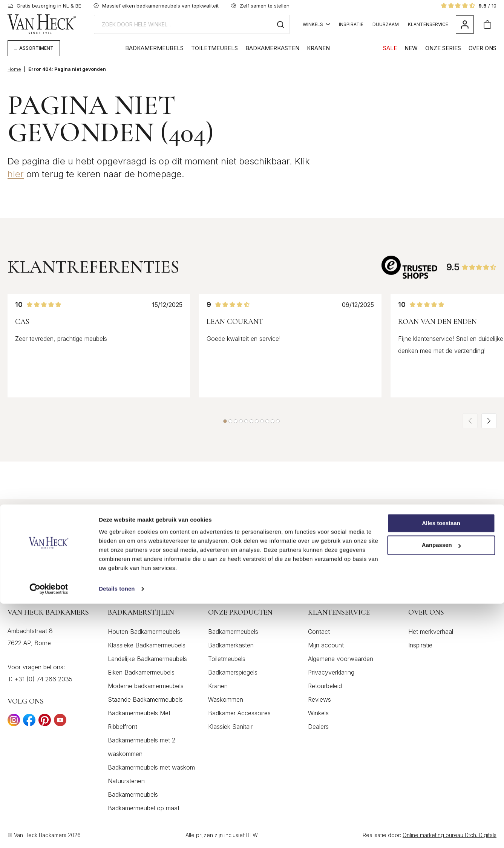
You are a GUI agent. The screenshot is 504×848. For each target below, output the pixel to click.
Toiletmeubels (214, 48)
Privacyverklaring (331, 673)
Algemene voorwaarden (341, 660)
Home (14, 69)
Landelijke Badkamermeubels (147, 660)
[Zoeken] (280, 24)
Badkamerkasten (272, 48)
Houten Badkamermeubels (144, 633)
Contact (319, 633)
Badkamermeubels (154, 48)
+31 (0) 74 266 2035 (43, 680)
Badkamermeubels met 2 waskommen (142, 748)
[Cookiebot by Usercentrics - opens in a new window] (49, 833)
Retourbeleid (325, 687)
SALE (390, 48)
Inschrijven (466, 521)
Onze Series (443, 48)
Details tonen (117, 833)
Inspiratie (351, 24)
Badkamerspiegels (233, 673)
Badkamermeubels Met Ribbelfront (139, 721)
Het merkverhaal (431, 633)
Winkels (316, 24)
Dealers (318, 728)
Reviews (319, 701)
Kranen (318, 48)
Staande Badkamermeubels (145, 701)
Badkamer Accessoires (239, 714)
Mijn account (326, 646)
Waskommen (226, 701)
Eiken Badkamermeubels (141, 673)
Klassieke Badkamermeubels (147, 646)
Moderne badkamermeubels (146, 687)
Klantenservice (428, 24)
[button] (225, 421)
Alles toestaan (441, 767)
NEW (411, 48)
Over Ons (483, 48)
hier (16, 174)
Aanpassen (441, 790)
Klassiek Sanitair (230, 728)
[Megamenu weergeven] (34, 48)
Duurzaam (386, 24)
